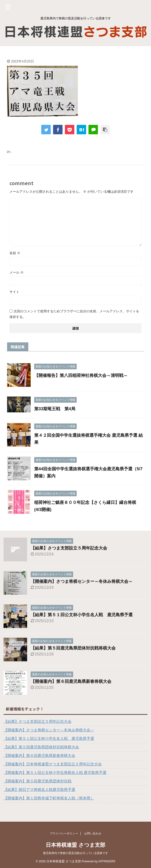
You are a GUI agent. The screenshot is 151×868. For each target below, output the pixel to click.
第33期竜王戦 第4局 (55, 409)
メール (17, 272)
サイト (14, 292)
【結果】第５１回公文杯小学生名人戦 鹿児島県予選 (82, 615)
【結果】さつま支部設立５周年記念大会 (69, 548)
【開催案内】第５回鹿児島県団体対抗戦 (38, 781)
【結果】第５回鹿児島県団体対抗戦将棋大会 (73, 648)
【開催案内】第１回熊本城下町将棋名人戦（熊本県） (49, 798)
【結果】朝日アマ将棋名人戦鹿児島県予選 (39, 790)
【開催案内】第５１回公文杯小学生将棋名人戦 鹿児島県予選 (55, 773)
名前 (15, 253)
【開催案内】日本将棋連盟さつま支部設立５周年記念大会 (53, 764)
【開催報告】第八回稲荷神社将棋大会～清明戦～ (81, 375)
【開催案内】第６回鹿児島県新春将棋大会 (71, 681)
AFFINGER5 (107, 861)
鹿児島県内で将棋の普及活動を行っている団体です (75, 853)
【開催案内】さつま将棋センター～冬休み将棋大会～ (82, 581)
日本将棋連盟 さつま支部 (75, 845)
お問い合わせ (93, 833)
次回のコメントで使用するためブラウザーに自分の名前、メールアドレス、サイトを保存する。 (74, 314)
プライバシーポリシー (64, 833)
